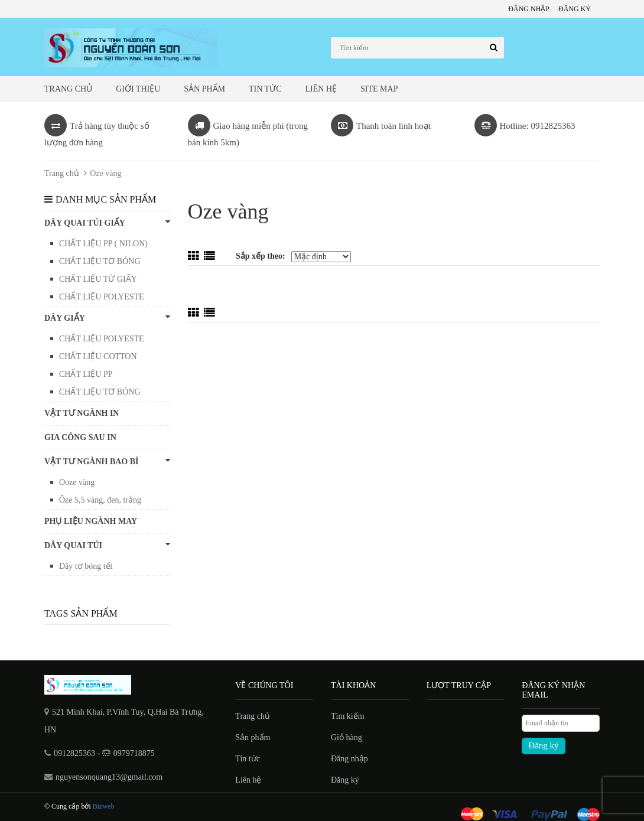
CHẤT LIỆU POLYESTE (102, 297)
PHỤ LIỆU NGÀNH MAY (91, 521)
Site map (379, 89)
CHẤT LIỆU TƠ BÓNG (100, 261)
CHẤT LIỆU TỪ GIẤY (98, 279)
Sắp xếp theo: (261, 256)
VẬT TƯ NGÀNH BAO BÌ (107, 461)
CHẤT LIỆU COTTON (98, 356)
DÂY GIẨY (107, 317)
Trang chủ (68, 89)
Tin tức (265, 89)
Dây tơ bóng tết (86, 566)
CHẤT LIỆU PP (86, 374)
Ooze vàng (77, 482)
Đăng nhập (529, 9)
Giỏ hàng (347, 737)
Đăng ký (575, 9)
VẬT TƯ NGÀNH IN (82, 413)
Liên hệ (321, 89)
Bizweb (104, 806)
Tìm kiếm (348, 716)
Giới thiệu (138, 89)
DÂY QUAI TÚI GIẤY (107, 222)
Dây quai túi (107, 545)
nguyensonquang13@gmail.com (109, 777)
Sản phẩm (204, 89)
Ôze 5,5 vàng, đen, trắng (100, 500)
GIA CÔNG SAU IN (80, 437)
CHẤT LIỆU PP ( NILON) (103, 244)
